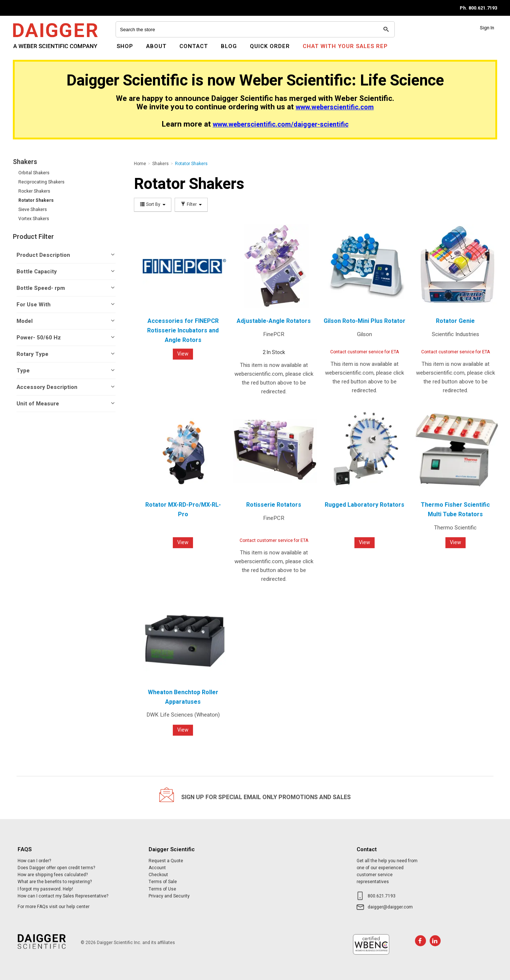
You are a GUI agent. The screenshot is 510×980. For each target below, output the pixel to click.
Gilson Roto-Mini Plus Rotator (365, 321)
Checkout (158, 875)
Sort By (153, 205)
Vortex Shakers (34, 219)
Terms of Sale (163, 882)
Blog (229, 46)
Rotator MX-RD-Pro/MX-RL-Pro (183, 510)
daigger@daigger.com (390, 907)
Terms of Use (162, 889)
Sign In (487, 28)
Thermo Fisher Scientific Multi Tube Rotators (455, 510)
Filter (191, 205)
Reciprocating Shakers (41, 182)
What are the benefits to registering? (55, 882)
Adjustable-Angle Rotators (274, 321)
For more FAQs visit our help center (54, 907)
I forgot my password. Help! (45, 889)
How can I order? (34, 861)
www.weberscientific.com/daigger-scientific (281, 125)
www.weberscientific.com (335, 107)
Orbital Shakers (34, 173)
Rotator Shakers (36, 200)
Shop (125, 46)
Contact (194, 46)
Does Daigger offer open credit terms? (56, 868)
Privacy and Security (169, 896)
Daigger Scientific (33, 51)
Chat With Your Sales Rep (345, 46)
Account (157, 868)
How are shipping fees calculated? (53, 875)
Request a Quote (166, 861)
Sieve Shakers (33, 210)
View (183, 354)
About (156, 46)
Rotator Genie (455, 321)
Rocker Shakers (34, 191)
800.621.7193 (382, 896)
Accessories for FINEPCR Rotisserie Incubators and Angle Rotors (183, 330)
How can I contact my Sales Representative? (63, 896)
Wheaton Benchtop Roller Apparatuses (183, 697)
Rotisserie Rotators (274, 505)
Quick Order (270, 46)
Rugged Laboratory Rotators (365, 505)
